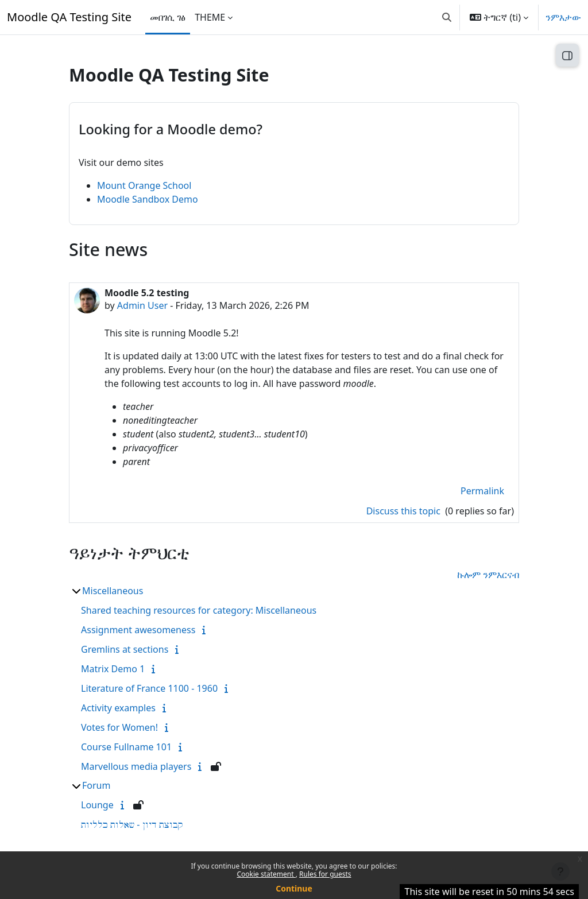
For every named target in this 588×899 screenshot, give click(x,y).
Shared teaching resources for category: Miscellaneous (199, 610)
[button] (447, 17)
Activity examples (118, 708)
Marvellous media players (136, 766)
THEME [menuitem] (210, 17)
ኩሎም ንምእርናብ (488, 575)
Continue (294, 888)
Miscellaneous (113, 591)
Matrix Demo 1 (113, 669)
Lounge (97, 805)
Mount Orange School (144, 185)
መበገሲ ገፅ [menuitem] (168, 17)
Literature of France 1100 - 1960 (149, 688)
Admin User (142, 305)
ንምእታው (563, 17)
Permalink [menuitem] (482, 491)
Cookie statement (266, 874)
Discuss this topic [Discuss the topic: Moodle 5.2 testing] (405, 511)
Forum (96, 785)
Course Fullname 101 (126, 747)
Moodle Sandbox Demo (148, 199)
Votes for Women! (119, 727)
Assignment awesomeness (138, 630)
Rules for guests (325, 874)
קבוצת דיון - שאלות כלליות (132, 824)
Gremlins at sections (125, 649)
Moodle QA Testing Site (69, 17)
